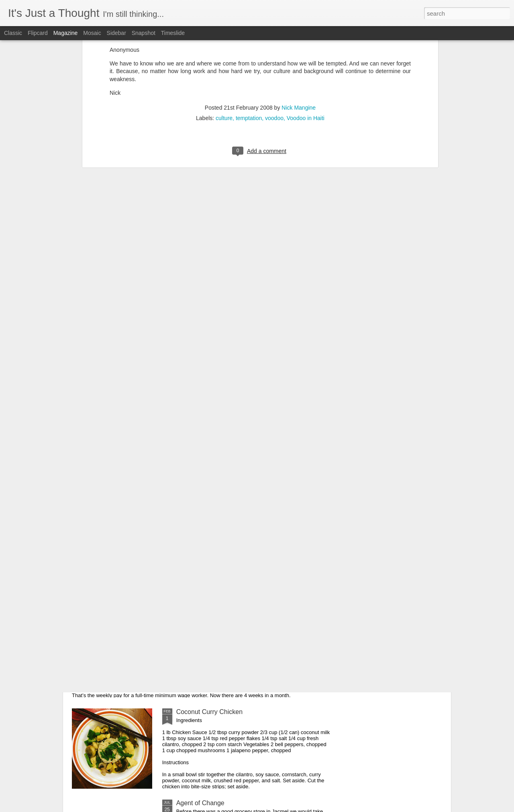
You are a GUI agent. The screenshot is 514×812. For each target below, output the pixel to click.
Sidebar (116, 33)
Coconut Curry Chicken (209, 712)
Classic (13, 33)
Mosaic (92, 33)
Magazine (66, 33)
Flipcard (38, 33)
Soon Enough (196, 529)
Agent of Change (200, 803)
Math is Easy (104, 621)
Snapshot (144, 33)
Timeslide (173, 33)
